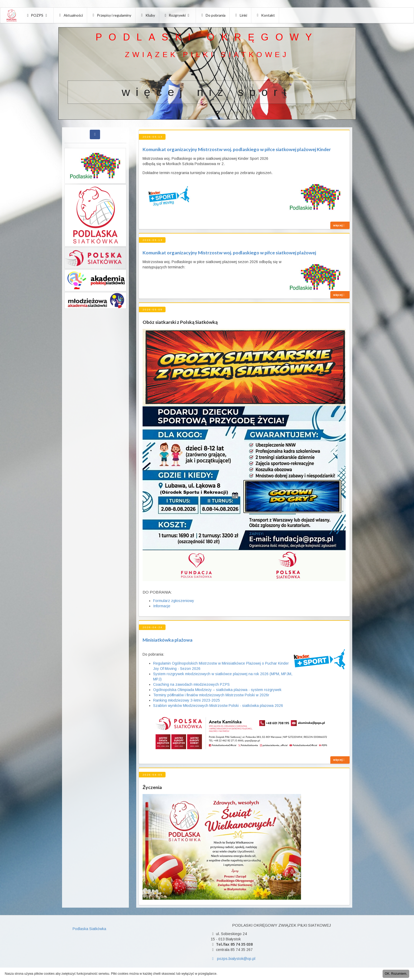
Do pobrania (213, 15)
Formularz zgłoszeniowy (174, 601)
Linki (241, 15)
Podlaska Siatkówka (89, 929)
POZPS (37, 15)
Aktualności (70, 15)
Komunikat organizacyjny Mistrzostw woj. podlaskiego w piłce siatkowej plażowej (229, 253)
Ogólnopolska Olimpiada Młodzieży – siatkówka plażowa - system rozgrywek (217, 690)
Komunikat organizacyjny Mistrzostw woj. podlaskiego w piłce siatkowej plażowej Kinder (237, 149)
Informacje (162, 606)
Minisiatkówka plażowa (168, 640)
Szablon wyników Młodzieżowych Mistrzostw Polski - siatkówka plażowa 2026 (218, 706)
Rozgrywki (177, 15)
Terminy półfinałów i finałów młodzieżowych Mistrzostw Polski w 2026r (211, 695)
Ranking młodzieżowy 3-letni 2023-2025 (187, 700)
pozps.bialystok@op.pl (233, 959)
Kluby (147, 15)
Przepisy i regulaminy (111, 15)
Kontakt (265, 15)
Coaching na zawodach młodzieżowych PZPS (191, 684)
